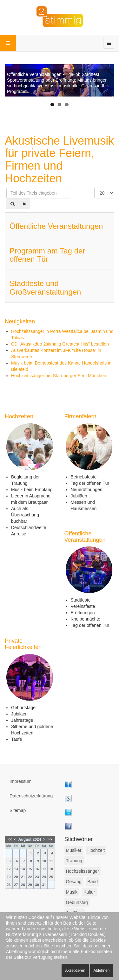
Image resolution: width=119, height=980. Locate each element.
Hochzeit (96, 850)
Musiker (74, 850)
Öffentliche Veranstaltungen (56, 226)
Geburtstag (77, 902)
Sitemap (18, 810)
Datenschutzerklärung (31, 796)
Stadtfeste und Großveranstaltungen (45, 287)
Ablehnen (102, 971)
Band (93, 882)
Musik (72, 892)
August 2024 (30, 840)
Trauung (74, 861)
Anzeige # (94, 188)
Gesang (74, 882)
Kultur (89, 892)
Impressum (20, 781)
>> (50, 840)
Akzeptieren (75, 971)
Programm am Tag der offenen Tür (47, 255)
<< (10, 840)
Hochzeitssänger (83, 871)
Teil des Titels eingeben (7, 188)
